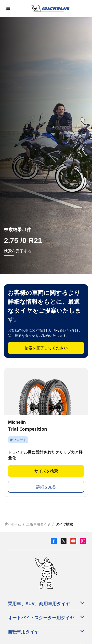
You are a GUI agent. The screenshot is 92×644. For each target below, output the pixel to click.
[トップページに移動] (51, 8)
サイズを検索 (46, 471)
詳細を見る (46, 487)
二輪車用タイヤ (38, 524)
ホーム (13, 524)
